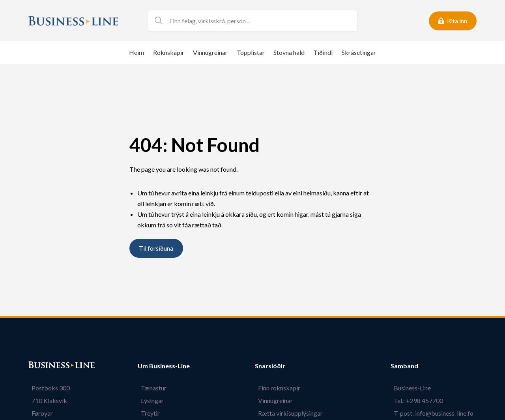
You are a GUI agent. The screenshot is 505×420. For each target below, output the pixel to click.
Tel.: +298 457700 (422, 400)
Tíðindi (323, 52)
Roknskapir (169, 52)
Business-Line (415, 388)
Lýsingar (149, 400)
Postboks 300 (48, 388)
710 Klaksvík (46, 400)
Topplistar (251, 52)
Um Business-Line (164, 366)
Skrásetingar (359, 52)
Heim (137, 52)
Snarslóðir (276, 366)
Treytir (147, 413)
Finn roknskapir (282, 388)
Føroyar (39, 413)
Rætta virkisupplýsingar (294, 413)
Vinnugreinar (210, 52)
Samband (411, 366)
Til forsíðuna (156, 248)
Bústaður (42, 366)
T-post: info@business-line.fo (437, 413)
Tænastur (151, 388)
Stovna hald (289, 52)
